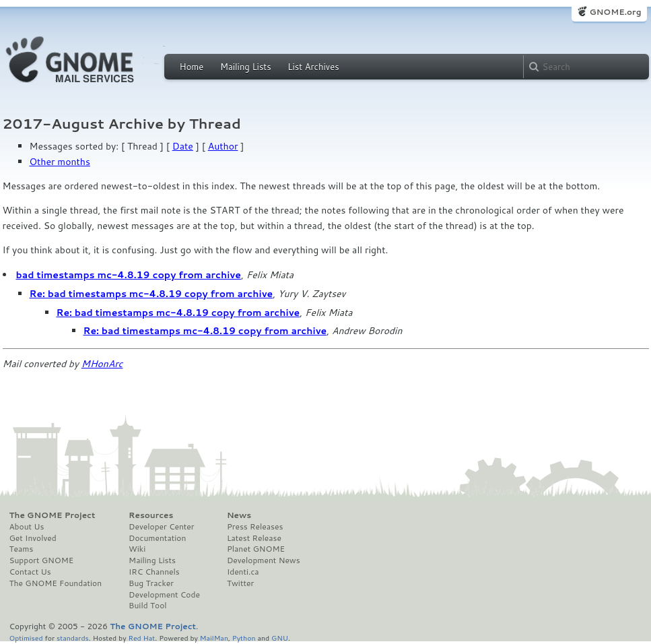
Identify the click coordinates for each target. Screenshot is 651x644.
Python (244, 638)
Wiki (137, 549)
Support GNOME (42, 560)
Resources (151, 515)
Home (192, 67)
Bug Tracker (151, 583)
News (239, 515)
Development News (264, 560)
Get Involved (33, 538)
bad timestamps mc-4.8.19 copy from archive (129, 275)
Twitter (240, 583)
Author (223, 146)
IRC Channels (154, 572)
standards (73, 638)
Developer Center (161, 527)
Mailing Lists (246, 67)
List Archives (313, 67)
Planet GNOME (256, 549)
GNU (280, 638)
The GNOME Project (53, 515)
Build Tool (147, 606)
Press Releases (255, 527)
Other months (60, 162)
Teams (22, 549)
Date (183, 146)
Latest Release (254, 538)
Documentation (157, 538)
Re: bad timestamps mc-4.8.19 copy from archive (151, 294)
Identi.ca (243, 572)
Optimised (26, 638)
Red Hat (141, 638)
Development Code (164, 595)
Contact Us (30, 572)
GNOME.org (615, 12)
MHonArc (102, 364)
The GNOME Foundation (56, 583)
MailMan (214, 638)
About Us (27, 527)
